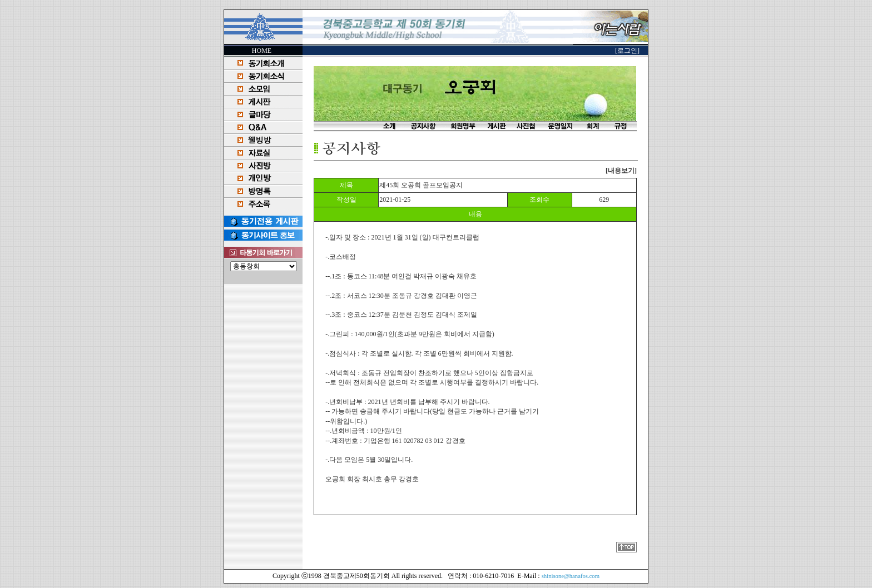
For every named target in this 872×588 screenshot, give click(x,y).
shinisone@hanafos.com (571, 576)
